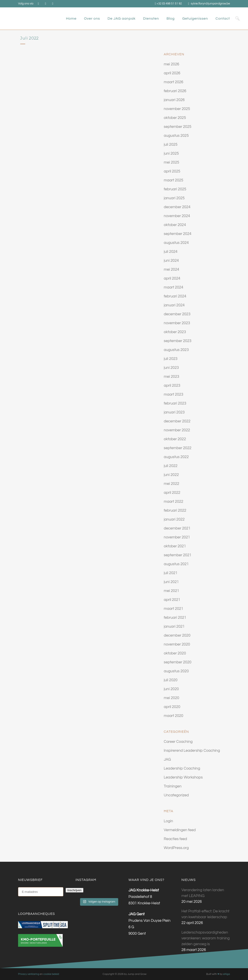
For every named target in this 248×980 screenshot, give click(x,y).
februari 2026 (175, 91)
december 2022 (177, 421)
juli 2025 (170, 145)
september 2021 (178, 555)
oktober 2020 (175, 653)
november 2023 (177, 323)
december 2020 (177, 635)
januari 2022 (174, 519)
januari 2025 (174, 198)
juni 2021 (171, 582)
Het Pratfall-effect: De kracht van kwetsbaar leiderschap (206, 914)
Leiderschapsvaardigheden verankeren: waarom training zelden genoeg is (206, 938)
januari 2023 (174, 412)
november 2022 (177, 430)
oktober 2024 (175, 225)
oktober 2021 (175, 546)
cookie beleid (51, 974)
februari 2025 (175, 189)
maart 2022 (173, 502)
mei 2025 (171, 162)
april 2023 (172, 386)
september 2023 (178, 341)
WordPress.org (176, 848)
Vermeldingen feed (180, 830)
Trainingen (173, 786)
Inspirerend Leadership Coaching (192, 751)
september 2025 (178, 127)
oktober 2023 (175, 332)
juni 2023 (171, 368)
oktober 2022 (175, 439)
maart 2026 (173, 82)
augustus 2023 (176, 350)
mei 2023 (171, 377)
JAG (167, 760)
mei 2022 (171, 484)
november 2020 (177, 644)
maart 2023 (173, 394)
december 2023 (177, 314)
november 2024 (177, 216)
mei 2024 (171, 270)
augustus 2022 (176, 457)
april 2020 (172, 707)
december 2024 (177, 207)
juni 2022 (171, 475)
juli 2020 (170, 680)
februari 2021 (175, 618)
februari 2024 (175, 296)
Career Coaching (178, 742)
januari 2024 (174, 305)
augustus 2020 (176, 671)
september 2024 (178, 234)
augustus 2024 (176, 243)
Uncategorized (176, 795)
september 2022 (178, 448)
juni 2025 (171, 154)
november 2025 (177, 109)
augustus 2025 (176, 136)
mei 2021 (171, 591)
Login (168, 821)
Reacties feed (175, 839)
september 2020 (178, 662)
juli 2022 (170, 466)
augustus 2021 (176, 564)
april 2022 (172, 493)
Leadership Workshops (183, 777)
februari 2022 (175, 511)
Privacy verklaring (29, 974)
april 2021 (172, 600)
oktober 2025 (175, 118)
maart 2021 (173, 609)
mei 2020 (171, 698)
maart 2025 (173, 180)
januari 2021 (174, 627)
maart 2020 (173, 716)
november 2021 (177, 537)
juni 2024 (171, 261)
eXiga (226, 974)
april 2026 (172, 73)
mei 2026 (171, 64)
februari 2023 (175, 403)
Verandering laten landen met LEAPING (203, 893)
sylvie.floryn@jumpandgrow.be (210, 4)
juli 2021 (170, 573)
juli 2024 (170, 252)
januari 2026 (174, 100)
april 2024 (172, 278)
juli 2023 (170, 359)
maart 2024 (173, 287)
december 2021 (177, 528)
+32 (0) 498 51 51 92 (169, 4)
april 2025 (172, 171)
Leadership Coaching (182, 768)
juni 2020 (171, 689)
